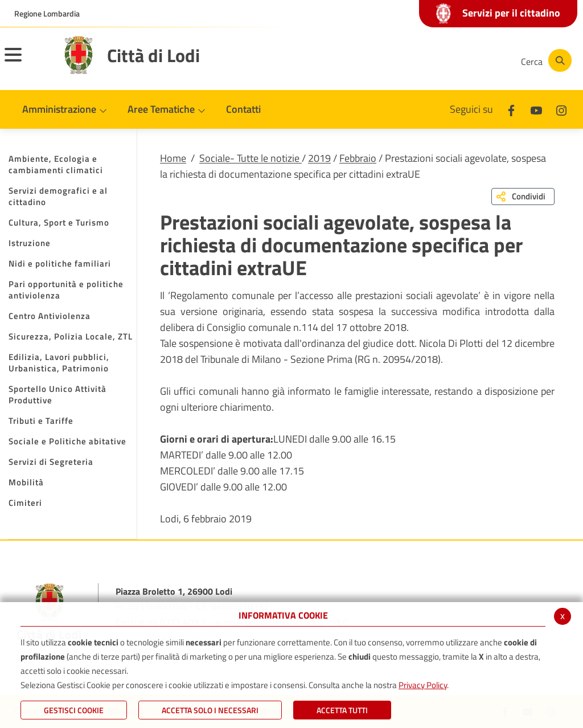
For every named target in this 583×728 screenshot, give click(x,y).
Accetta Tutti (342, 710)
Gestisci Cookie (74, 710)
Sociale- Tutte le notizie (251, 158)
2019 (319, 158)
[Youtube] (432, 60)
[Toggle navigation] (27, 62)
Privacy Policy (423, 685)
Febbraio (358, 158)
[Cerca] (544, 60)
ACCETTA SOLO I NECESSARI (210, 710)
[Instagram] (466, 60)
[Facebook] (397, 60)
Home (173, 158)
